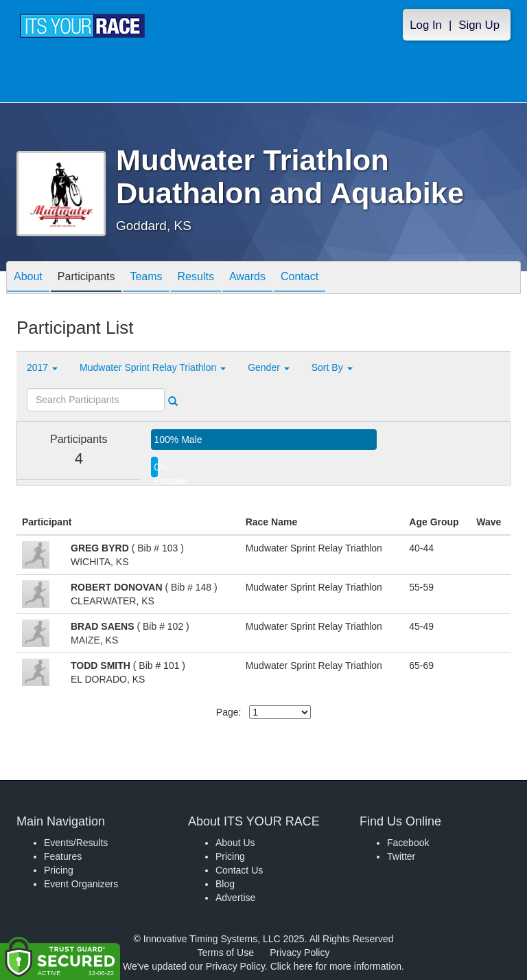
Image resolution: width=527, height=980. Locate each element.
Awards (247, 278)
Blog (225, 884)
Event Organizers (81, 884)
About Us (235, 843)
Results (196, 278)
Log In (426, 25)
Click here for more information (336, 966)
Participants (86, 278)
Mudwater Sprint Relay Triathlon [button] (153, 367)
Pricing (59, 870)
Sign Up (479, 25)
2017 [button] (42, 367)
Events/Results (76, 843)
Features (63, 856)
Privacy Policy (300, 953)
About (28, 278)
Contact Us (239, 870)
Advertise (235, 898)
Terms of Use (226, 953)
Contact (300, 278)
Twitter (401, 856)
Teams (146, 278)
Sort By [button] (332, 367)
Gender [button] (269, 367)
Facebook (408, 843)
